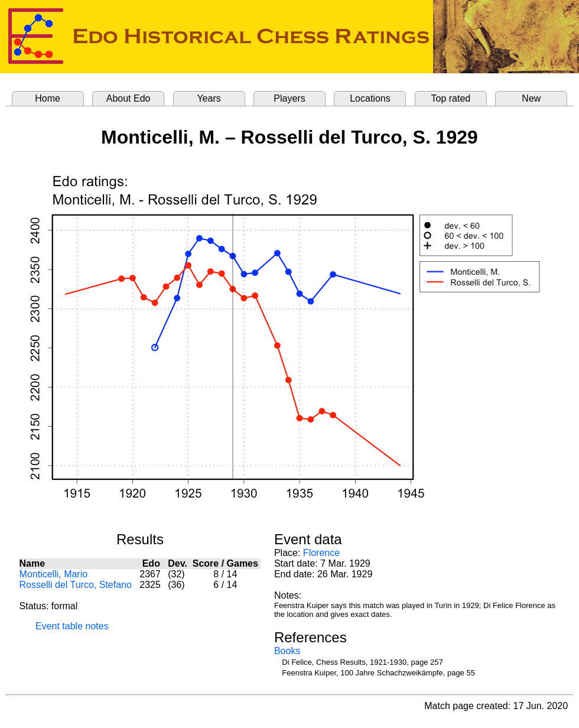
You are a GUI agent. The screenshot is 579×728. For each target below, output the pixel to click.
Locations (370, 98)
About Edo (129, 98)
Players (289, 98)
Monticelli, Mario (54, 574)
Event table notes (72, 626)
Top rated (451, 98)
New (531, 98)
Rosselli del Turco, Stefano (76, 585)
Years (209, 98)
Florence (321, 553)
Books (287, 651)
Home (48, 98)
